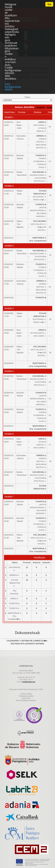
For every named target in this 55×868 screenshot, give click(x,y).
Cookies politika (26, 694)
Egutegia (41, 107)
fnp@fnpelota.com (29, 682)
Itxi (49, 4)
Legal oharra (26, 698)
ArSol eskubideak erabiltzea (26, 700)
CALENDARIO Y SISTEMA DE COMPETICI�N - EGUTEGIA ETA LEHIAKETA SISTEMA (27, 642)
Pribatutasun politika (26, 696)
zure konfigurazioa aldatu (13, 87)
